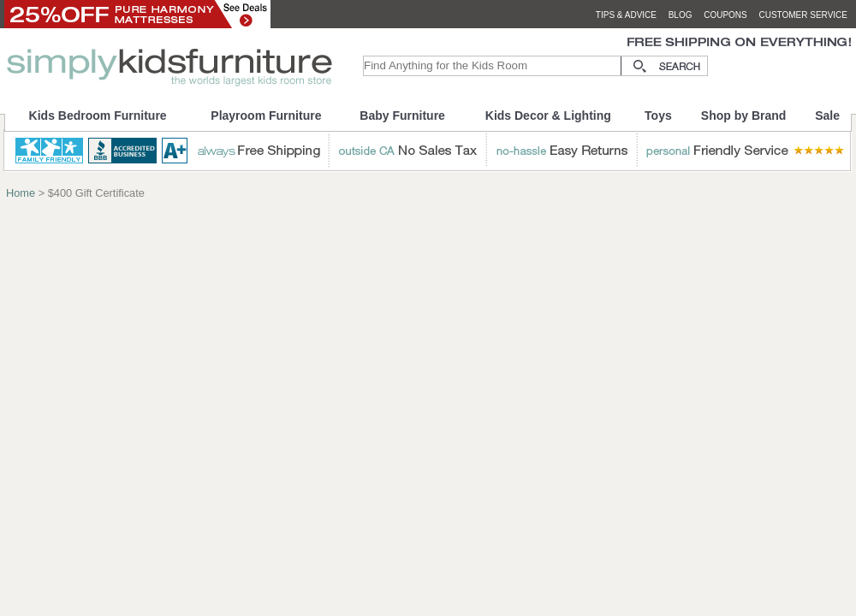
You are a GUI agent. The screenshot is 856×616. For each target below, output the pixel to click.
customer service (803, 15)
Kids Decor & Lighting (548, 115)
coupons (725, 15)
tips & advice (626, 15)
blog (681, 15)
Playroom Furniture (266, 115)
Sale (827, 115)
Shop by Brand (744, 115)
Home (21, 193)
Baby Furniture (402, 115)
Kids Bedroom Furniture (98, 115)
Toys (658, 115)
